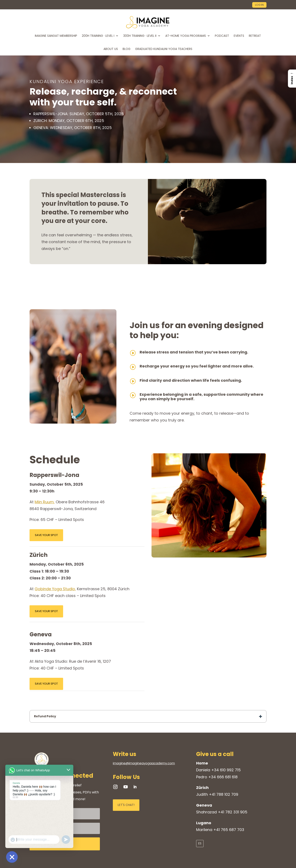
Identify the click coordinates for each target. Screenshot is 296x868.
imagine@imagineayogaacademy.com (144, 763)
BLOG (127, 49)
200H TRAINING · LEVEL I (98, 36)
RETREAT (255, 36)
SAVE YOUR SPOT (46, 535)
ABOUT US (111, 49)
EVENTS (239, 36)
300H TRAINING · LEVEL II (140, 36)
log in (259, 5)
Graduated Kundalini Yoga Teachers (164, 49)
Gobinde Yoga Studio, (55, 589)
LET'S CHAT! (126, 805)
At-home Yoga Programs (186, 36)
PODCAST (222, 36)
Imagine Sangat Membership (56, 36)
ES (200, 843)
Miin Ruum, (45, 502)
